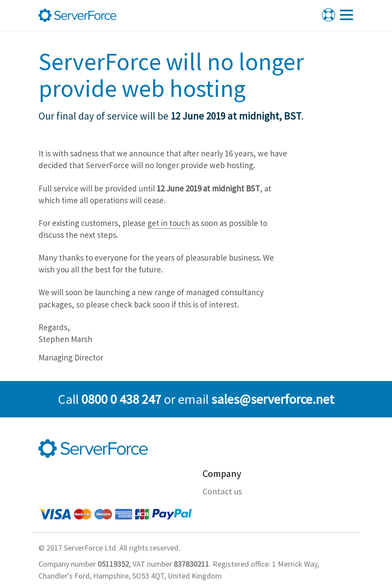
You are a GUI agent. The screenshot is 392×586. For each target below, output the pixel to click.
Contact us (222, 491)
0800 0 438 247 (121, 399)
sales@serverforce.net (273, 399)
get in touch (169, 223)
